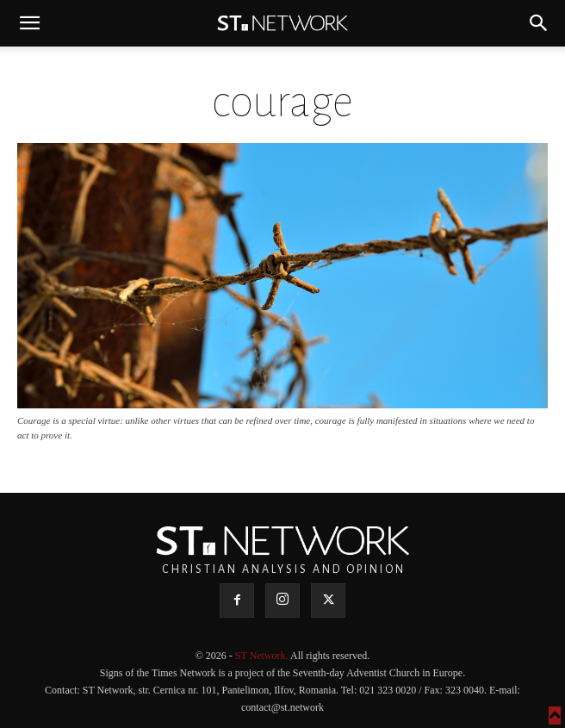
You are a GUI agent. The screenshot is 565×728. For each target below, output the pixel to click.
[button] (29, 23)
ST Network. (263, 656)
